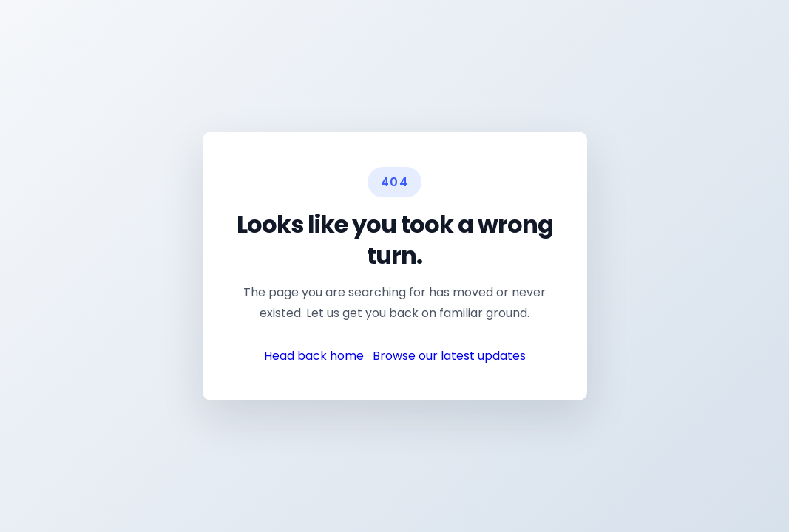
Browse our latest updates (449, 354)
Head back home (314, 354)
